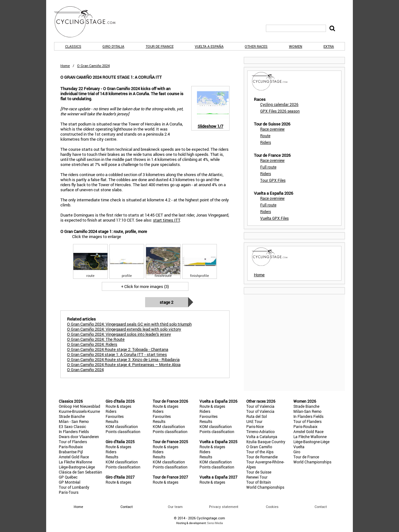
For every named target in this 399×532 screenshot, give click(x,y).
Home (65, 66)
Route (265, 136)
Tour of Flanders (73, 442)
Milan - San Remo (74, 421)
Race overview (272, 129)
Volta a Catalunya (262, 437)
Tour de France (160, 46)
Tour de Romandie (262, 457)
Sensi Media (215, 523)
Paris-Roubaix (71, 447)
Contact (321, 507)
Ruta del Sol (257, 416)
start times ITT (166, 220)
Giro (297, 452)
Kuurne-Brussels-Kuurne (79, 411)
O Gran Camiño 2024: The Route (96, 339)
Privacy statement (224, 507)
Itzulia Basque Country (266, 442)
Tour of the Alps (260, 452)
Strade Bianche (72, 416)
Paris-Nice (255, 426)
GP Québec (68, 477)
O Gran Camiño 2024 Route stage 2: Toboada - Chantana (118, 349)
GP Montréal (70, 482)
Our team (175, 507)
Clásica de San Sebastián (80, 472)
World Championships (265, 487)
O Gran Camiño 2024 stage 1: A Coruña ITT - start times (117, 354)
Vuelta (299, 447)
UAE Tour (254, 421)
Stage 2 (166, 302)
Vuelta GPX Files (274, 218)
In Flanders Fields (74, 431)
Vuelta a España (209, 46)
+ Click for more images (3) (145, 286)
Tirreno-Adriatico (261, 431)
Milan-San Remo (307, 411)
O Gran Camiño (259, 447)
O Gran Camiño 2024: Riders (92, 344)
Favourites (115, 416)
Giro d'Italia (113, 46)
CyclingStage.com (89, 22)
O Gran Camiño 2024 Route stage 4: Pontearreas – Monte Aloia (124, 364)
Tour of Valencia (260, 406)
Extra (329, 46)
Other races (256, 46)
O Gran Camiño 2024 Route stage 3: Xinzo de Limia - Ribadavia (123, 359)
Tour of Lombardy (74, 487)
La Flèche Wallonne (75, 462)
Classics (73, 46)
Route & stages (118, 406)
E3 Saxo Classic (72, 426)
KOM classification (122, 426)
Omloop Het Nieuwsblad (80, 406)
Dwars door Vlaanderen (79, 437)
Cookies (272, 507)
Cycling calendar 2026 (279, 104)
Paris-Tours (69, 492)
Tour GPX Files (273, 180)
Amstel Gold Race (74, 457)
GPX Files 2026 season (280, 111)
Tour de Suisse (259, 472)
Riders (266, 142)
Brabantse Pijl (71, 452)
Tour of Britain (259, 482)
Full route (268, 167)
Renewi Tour (257, 477)
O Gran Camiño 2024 (85, 370)
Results (112, 421)
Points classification (123, 431)
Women (296, 46)
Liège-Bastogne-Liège (77, 467)
